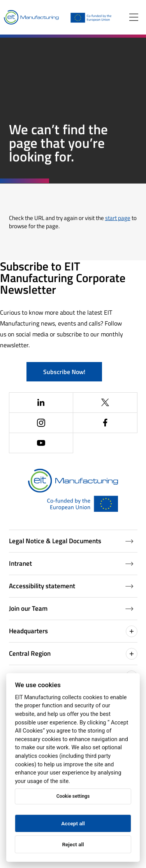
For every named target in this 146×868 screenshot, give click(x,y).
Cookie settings (73, 796)
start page (118, 218)
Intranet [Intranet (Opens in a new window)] (71, 563)
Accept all (73, 823)
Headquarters (73, 631)
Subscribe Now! (64, 372)
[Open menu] (134, 17)
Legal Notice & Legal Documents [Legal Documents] (71, 541)
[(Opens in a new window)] (41, 403)
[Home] (31, 17)
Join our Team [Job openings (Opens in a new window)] (71, 608)
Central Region (73, 654)
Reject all (73, 844)
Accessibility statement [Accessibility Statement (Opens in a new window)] (71, 586)
